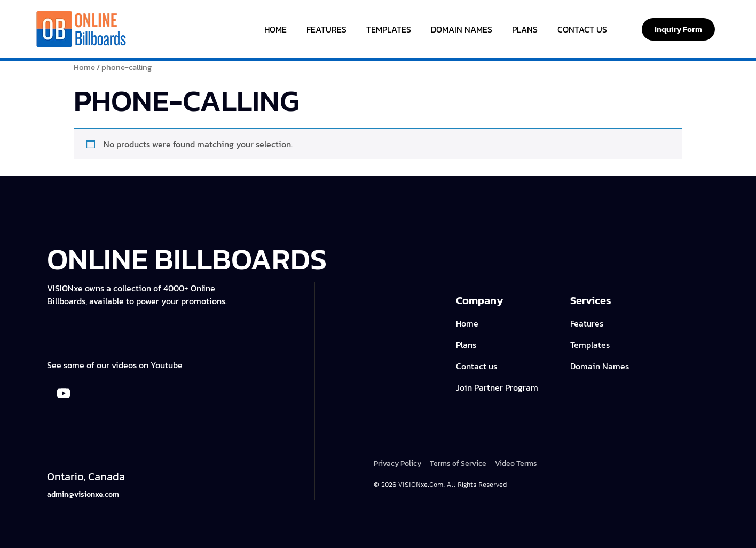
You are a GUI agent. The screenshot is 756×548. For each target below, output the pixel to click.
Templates (389, 29)
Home (275, 29)
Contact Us (582, 29)
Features (326, 29)
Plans (525, 29)
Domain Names (462, 29)
